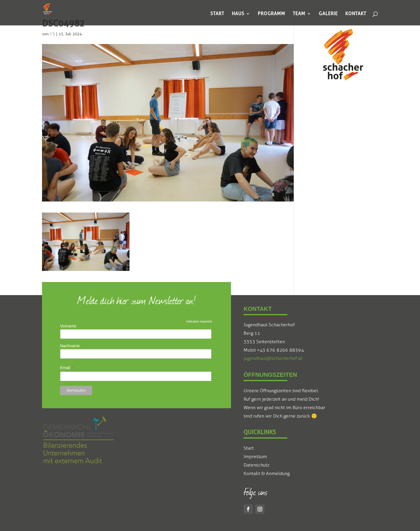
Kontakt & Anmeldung (267, 473)
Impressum (255, 456)
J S (52, 34)
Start (249, 448)
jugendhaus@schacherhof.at (273, 358)
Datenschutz (256, 465)
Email (67, 368)
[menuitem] (217, 14)
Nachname (70, 346)
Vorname (68, 326)
